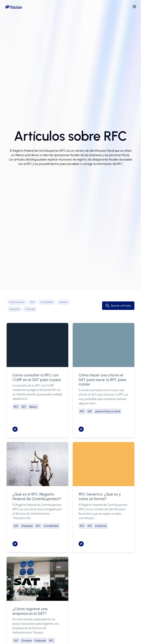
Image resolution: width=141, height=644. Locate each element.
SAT (32, 302)
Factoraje (30, 309)
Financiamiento (17, 302)
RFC (16, 407)
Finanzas (63, 302)
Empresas (15, 309)
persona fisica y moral (108, 411)
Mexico (33, 407)
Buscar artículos (118, 306)
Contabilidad (47, 302)
